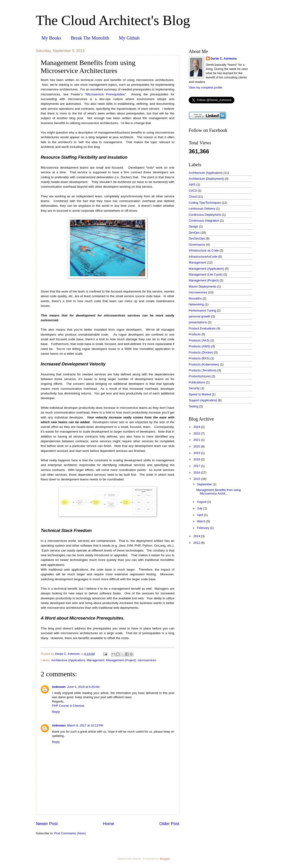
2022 (197, 433)
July (200, 508)
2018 (197, 459)
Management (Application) (206, 269)
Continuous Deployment (205, 215)
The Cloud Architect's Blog (113, 20)
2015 (197, 479)
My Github (129, 38)
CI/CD (193, 191)
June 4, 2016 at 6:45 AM (83, 687)
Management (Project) (121, 660)
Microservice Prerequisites (105, 94)
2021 (197, 440)
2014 (197, 536)
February (203, 528)
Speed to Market (200, 394)
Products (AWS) (200, 346)
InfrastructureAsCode (203, 257)
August (202, 502)
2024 (197, 427)
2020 (197, 446)
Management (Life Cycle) (206, 274)
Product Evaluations (202, 328)
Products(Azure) (200, 376)
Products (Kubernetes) (204, 364)
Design (193, 226)
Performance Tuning (202, 310)
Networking (196, 304)
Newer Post (47, 824)
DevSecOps (197, 238)
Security (194, 388)
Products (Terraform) (203, 370)
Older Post (169, 824)
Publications (197, 382)
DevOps (194, 233)
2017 (197, 466)
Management (95, 660)
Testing (194, 406)
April (200, 515)
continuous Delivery (202, 209)
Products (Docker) (201, 352)
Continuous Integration (204, 221)
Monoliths (195, 298)
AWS (192, 185)
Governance (197, 245)
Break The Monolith (90, 38)
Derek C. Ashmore (224, 59)
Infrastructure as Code (204, 250)
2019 (197, 453)
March (202, 521)
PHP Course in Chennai (68, 706)
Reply (56, 712)
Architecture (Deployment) (206, 179)
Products (195, 334)
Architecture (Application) (68, 660)
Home (108, 824)
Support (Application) (203, 400)
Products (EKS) (199, 358)
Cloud (193, 197)
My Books (51, 38)
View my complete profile (206, 87)
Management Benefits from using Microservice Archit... (218, 492)
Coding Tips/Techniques (205, 203)
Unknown (59, 687)
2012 (197, 543)
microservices (147, 660)
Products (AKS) (199, 340)
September (205, 484)
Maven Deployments (202, 286)
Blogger (165, 859)
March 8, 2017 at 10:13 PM (85, 725)
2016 (197, 473)
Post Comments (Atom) (70, 833)
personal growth (200, 316)
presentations (198, 322)
